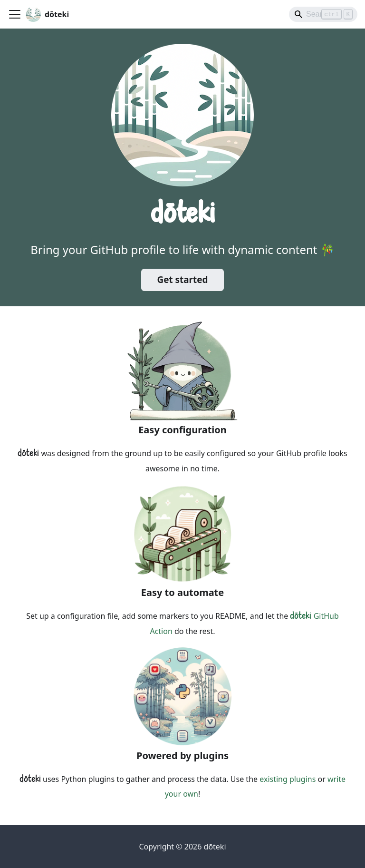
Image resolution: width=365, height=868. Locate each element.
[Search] (323, 14)
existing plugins (288, 779)
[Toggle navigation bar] (15, 14)
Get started (183, 280)
